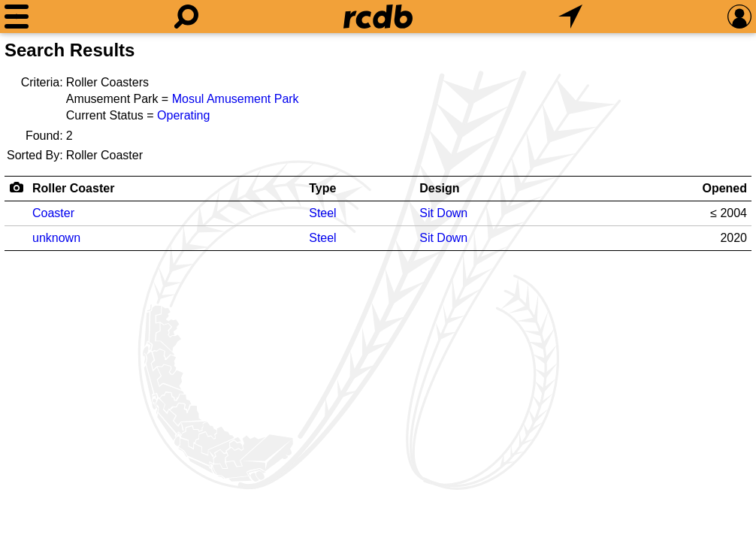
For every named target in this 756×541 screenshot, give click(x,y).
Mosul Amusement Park (236, 99)
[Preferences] (739, 17)
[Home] (378, 17)
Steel (322, 213)
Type (322, 188)
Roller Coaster (73, 188)
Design (439, 188)
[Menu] (17, 17)
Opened (724, 188)
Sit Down (443, 213)
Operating (183, 115)
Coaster (53, 213)
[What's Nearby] (570, 17)
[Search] (186, 17)
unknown (56, 238)
